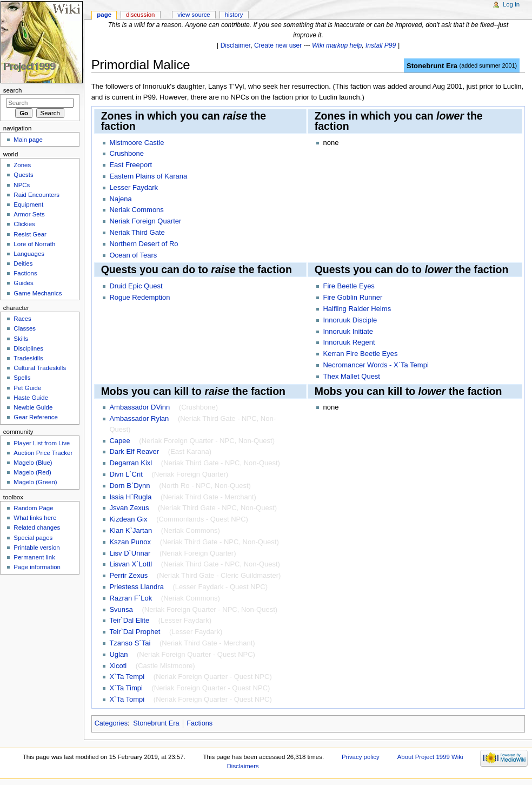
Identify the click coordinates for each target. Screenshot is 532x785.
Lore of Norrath (34, 244)
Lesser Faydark (134, 187)
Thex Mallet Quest (351, 376)
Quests (23, 175)
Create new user (278, 45)
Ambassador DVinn (139, 407)
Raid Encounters (36, 195)
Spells (22, 378)
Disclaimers (243, 766)
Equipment (28, 205)
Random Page (33, 508)
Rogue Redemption (139, 297)
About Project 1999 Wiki (430, 757)
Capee (119, 441)
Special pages (33, 538)
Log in (511, 4)
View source (194, 15)
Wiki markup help (337, 45)
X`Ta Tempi (127, 677)
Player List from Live (42, 443)
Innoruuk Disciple (350, 320)
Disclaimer (236, 45)
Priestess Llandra (136, 587)
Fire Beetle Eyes (348, 286)
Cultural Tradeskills (40, 368)
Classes (25, 328)
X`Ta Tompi (127, 699)
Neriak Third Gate (137, 232)
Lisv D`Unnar (130, 553)
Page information (37, 567)
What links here (35, 518)
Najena (120, 199)
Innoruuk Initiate (348, 331)
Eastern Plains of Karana (148, 176)
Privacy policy (361, 757)
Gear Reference (36, 417)
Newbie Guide (33, 407)
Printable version (36, 547)
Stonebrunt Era (432, 66)
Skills (21, 339)
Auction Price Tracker (43, 453)
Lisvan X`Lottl (131, 564)
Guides (23, 283)
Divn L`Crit (126, 474)
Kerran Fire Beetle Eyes (360, 354)
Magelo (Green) (35, 482)
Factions (199, 723)
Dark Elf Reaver (134, 451)
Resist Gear (30, 234)
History (234, 15)
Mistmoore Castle (137, 143)
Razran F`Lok (131, 598)
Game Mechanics (38, 293)
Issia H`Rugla (130, 497)
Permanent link (34, 557)
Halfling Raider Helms (357, 309)
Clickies (24, 224)
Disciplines (28, 348)
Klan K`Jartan (131, 530)
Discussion (140, 15)
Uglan (118, 654)
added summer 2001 (488, 65)
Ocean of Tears (133, 255)
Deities (23, 263)
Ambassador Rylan (139, 418)
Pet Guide (27, 388)
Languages (29, 254)
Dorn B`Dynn (129, 486)
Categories (111, 723)
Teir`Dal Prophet (135, 632)
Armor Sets (29, 214)
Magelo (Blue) (33, 463)
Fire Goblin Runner (353, 297)
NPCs (22, 185)
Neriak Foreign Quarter (145, 221)
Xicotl (118, 666)
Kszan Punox (130, 542)
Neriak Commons (136, 210)
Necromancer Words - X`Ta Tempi (375, 365)
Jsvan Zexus (129, 508)
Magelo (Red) (32, 472)
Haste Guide (31, 398)
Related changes (37, 527)
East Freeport (131, 165)
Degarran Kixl (131, 463)
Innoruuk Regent (349, 342)
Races (22, 319)
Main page (28, 140)
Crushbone (127, 153)
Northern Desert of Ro (144, 244)
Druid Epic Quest (136, 286)
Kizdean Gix (128, 519)
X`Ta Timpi (126, 688)
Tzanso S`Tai (130, 643)
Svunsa (121, 609)
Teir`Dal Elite (129, 620)
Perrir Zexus (128, 575)
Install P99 (381, 45)
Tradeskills (28, 358)
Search (13, 90)
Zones (22, 165)
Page (104, 15)
